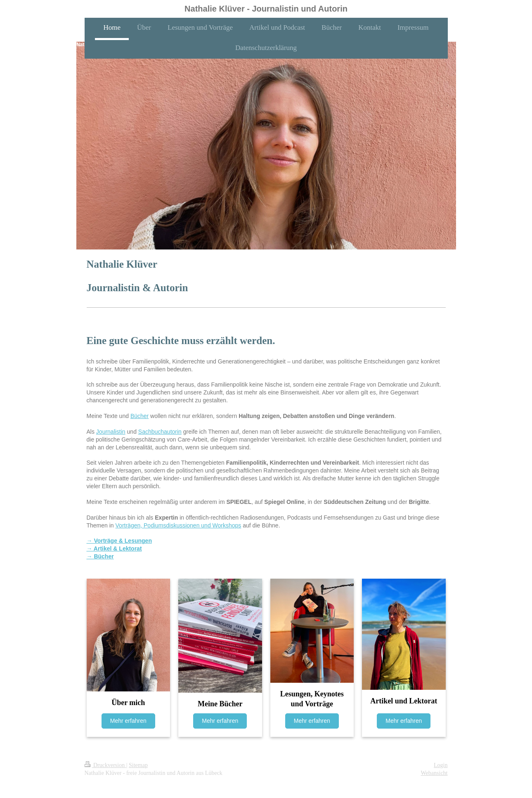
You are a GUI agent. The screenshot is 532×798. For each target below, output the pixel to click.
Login (441, 765)
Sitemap (138, 765)
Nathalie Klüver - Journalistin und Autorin (266, 9)
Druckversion (105, 765)
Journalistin (111, 432)
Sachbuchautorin (160, 432)
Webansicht (434, 773)
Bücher (140, 416)
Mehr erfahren (128, 721)
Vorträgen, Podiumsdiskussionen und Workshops (179, 525)
